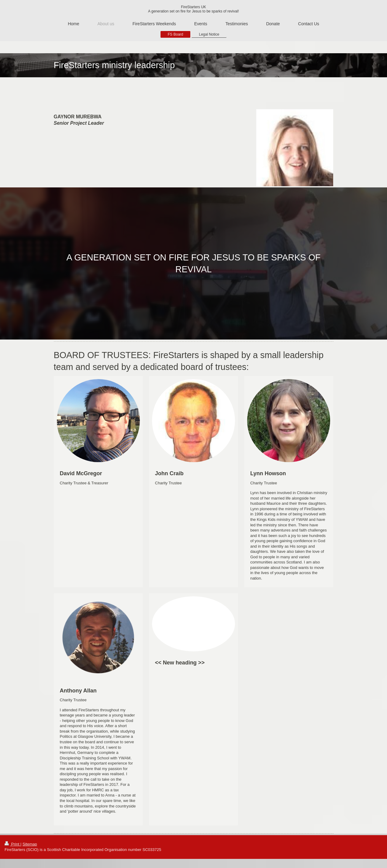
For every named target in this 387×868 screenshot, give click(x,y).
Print (12, 844)
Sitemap (30, 844)
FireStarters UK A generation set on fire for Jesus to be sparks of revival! (193, 9)
